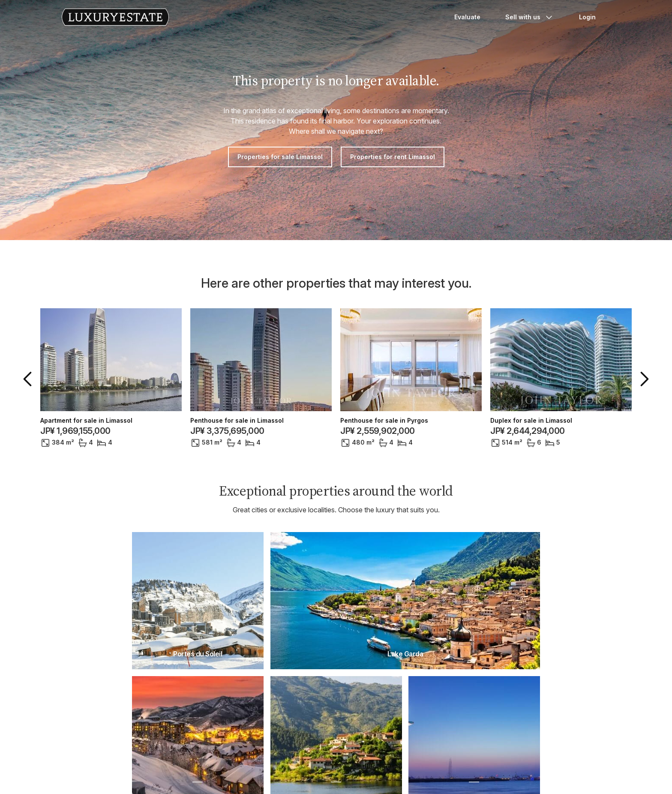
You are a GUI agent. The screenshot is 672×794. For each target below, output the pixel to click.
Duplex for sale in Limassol (531, 421)
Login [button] (587, 17)
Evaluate (467, 17)
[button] (29, 379)
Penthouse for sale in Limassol (237, 421)
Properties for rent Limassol (393, 157)
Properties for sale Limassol (280, 157)
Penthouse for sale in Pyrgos (384, 421)
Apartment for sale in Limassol (86, 421)
